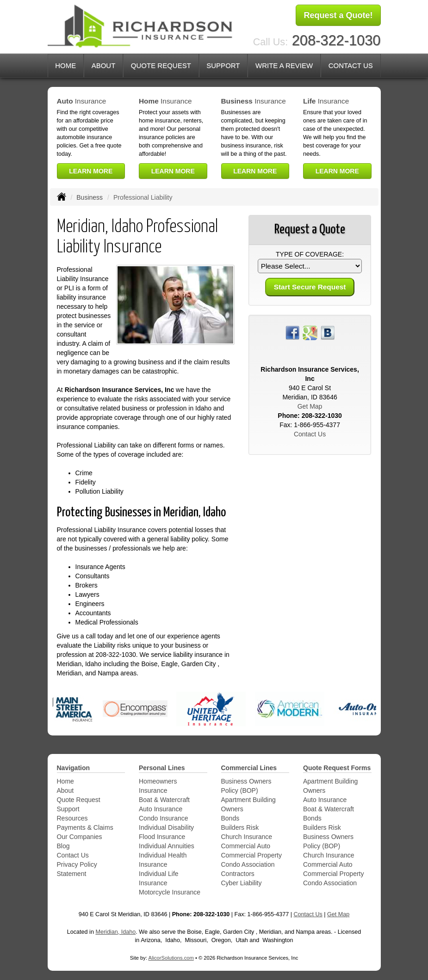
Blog (63, 846)
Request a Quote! (338, 15)
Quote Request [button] (161, 65)
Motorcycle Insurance (170, 892)
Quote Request (79, 800)
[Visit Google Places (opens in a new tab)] (310, 332)
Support (68, 809)
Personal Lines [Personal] (162, 768)
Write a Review (284, 65)
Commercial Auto (246, 846)
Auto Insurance (161, 809)
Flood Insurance (162, 837)
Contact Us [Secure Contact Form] (310, 434)
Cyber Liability (242, 883)
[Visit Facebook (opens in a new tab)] (292, 332)
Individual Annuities (167, 846)
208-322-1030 (336, 40)
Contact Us (351, 65)
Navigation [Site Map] (74, 768)
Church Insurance (247, 837)
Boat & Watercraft (164, 800)
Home (65, 65)
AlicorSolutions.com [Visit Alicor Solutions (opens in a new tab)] (171, 958)
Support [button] (223, 65)
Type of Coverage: (310, 254)
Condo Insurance (164, 818)
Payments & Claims (85, 827)
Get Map (310, 406)
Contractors (238, 874)
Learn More (91, 171)
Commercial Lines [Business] (249, 768)
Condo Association (248, 864)
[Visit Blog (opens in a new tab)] (328, 332)
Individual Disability (166, 827)
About (65, 790)
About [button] (104, 65)
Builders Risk (240, 827)
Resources (72, 818)
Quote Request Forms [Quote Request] (337, 768)
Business (90, 197)
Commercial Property (251, 855)
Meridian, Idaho (115, 932)
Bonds (230, 818)
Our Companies (80, 837)
